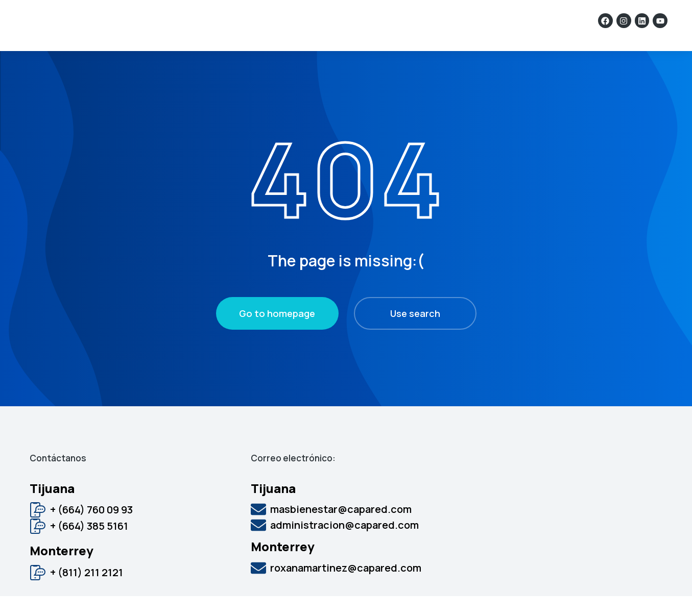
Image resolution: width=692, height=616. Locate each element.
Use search (415, 333)
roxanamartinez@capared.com (346, 588)
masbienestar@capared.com (341, 529)
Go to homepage (277, 333)
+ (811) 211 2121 (87, 592)
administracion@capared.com (344, 545)
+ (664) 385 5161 (89, 546)
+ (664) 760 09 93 (91, 529)
